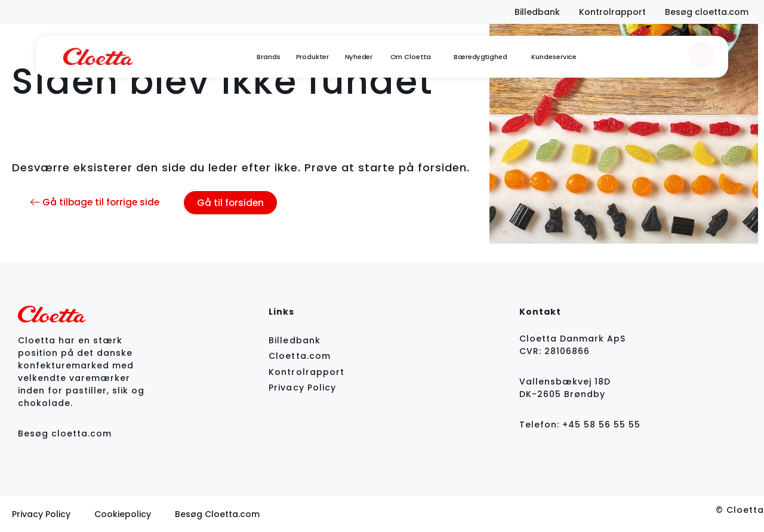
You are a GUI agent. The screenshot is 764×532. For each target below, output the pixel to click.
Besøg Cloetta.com (217, 514)
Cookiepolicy (123, 514)
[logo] (98, 57)
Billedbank (296, 340)
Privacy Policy (302, 388)
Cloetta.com (300, 356)
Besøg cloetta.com (65, 433)
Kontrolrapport (306, 372)
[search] (701, 55)
